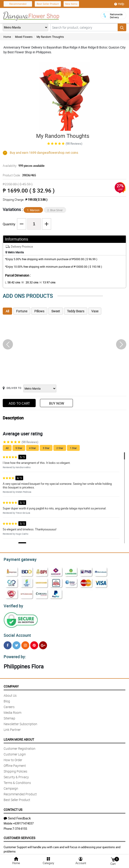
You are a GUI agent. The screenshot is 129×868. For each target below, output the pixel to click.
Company (11, 684)
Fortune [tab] (22, 311)
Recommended (18, 4)
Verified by (13, 605)
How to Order (13, 757)
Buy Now (57, 403)
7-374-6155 (20, 826)
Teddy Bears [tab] (76, 311)
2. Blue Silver (55, 210)
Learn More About (19, 737)
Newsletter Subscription (20, 721)
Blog (7, 698)
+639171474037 (23, 821)
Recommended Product (20, 791)
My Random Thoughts (50, 37)
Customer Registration (20, 746)
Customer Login (15, 751)
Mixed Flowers (24, 37)
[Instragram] (25, 643)
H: (44, 282)
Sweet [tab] (56, 311)
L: (12, 282)
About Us (10, 693)
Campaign (11, 786)
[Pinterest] (34, 643)
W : (27, 282)
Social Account (16, 633)
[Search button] (122, 27)
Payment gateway (18, 559)
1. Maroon (33, 210)
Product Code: (19, 175)
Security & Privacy (16, 774)
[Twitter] (16, 643)
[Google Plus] (43, 643)
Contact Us (13, 807)
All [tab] (7, 311)
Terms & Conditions (17, 780)
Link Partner (12, 727)
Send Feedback (17, 815)
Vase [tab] (95, 311)
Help (119, 4)
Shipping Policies (15, 769)
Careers (9, 704)
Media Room (12, 710)
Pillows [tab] (39, 311)
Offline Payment (15, 763)
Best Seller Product (48, 4)
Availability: (22, 166)
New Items (71, 4)
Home (7, 37)
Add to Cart (19, 403)
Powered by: (14, 654)
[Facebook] (8, 643)
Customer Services (19, 835)
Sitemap (9, 715)
